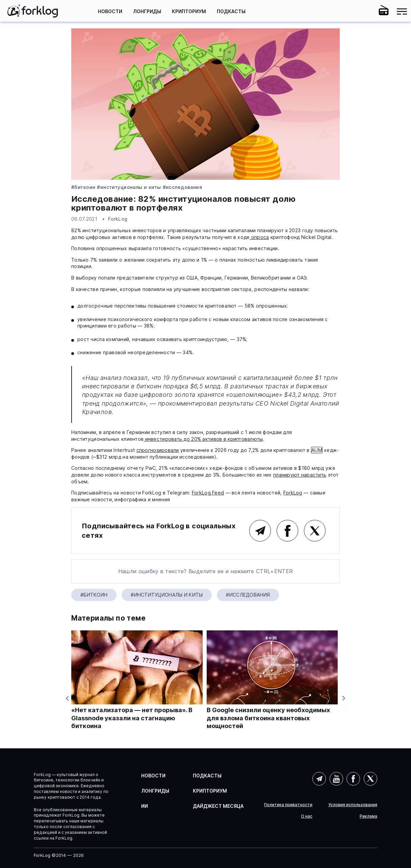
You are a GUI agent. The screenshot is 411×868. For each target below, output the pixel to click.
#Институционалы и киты (129, 187)
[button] (365, 11)
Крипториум (189, 11)
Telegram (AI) (319, 779)
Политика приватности (288, 805)
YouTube (336, 779)
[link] (33, 11)
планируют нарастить (300, 475)
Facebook (287, 531)
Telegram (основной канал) (260, 531)
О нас (307, 816)
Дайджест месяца (218, 806)
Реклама (368, 816)
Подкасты (231, 11)
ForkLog (118, 219)
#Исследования (182, 187)
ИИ (145, 806)
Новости (110, 11)
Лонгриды (147, 11)
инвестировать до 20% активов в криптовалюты (203, 439)
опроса (259, 237)
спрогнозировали (158, 450)
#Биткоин (83, 187)
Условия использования (353, 805)
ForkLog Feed (208, 493)
